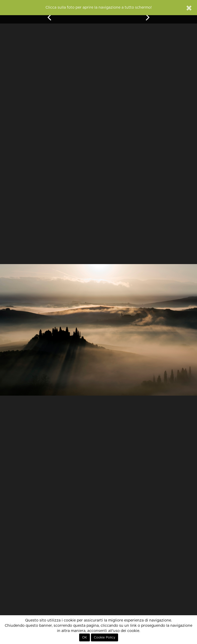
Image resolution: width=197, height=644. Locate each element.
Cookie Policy (105, 637)
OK (85, 637)
